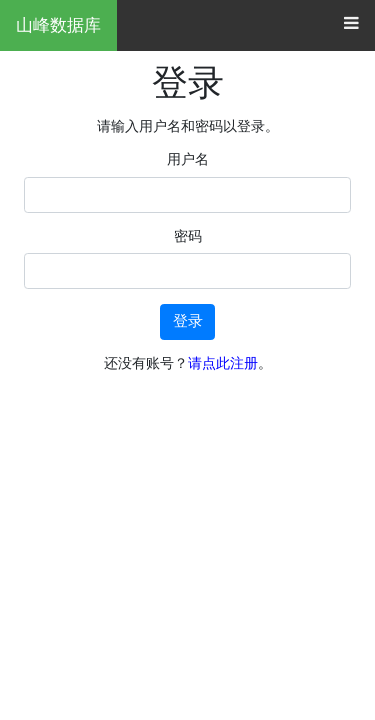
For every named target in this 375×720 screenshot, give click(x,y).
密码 (188, 236)
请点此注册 (223, 363)
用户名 (188, 159)
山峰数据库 (58, 25)
